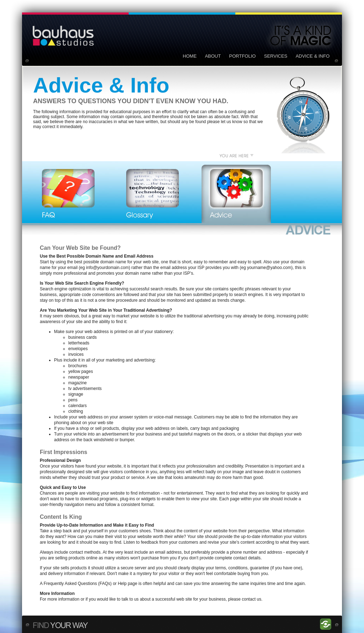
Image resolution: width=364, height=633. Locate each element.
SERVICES (276, 56)
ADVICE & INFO (313, 56)
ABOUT (213, 56)
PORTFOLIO (243, 56)
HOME (190, 56)
